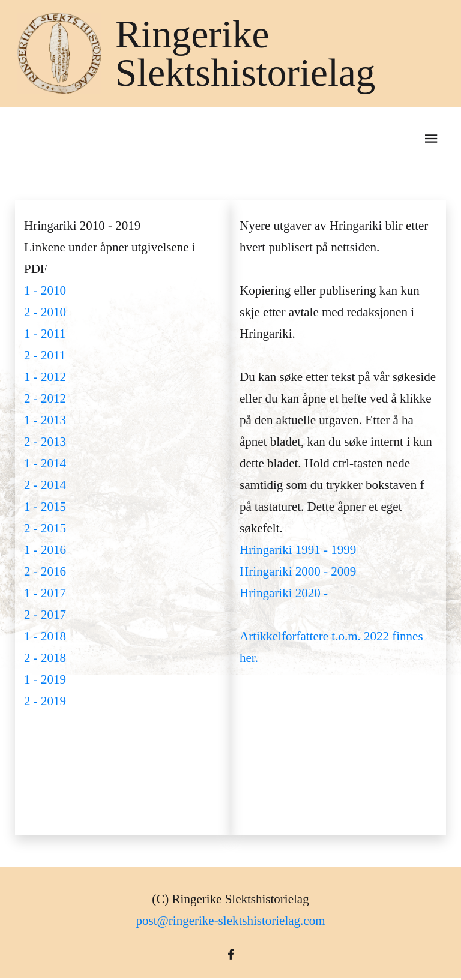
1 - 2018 (45, 636)
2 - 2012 (45, 398)
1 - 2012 (45, 377)
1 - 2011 (45, 334)
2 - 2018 (45, 658)
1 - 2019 (45, 679)
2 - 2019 (45, 701)
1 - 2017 (45, 593)
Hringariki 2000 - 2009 (298, 571)
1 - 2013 (45, 420)
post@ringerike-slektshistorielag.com (230, 921)
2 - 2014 (45, 485)
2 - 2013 (45, 442)
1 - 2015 (45, 507)
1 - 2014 (45, 463)
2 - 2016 (45, 571)
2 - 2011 (45, 355)
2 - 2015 (45, 528)
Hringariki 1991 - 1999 (298, 550)
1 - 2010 (45, 290)
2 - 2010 (45, 312)
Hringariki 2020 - (284, 593)
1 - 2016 (45, 550)
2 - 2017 (45, 615)
